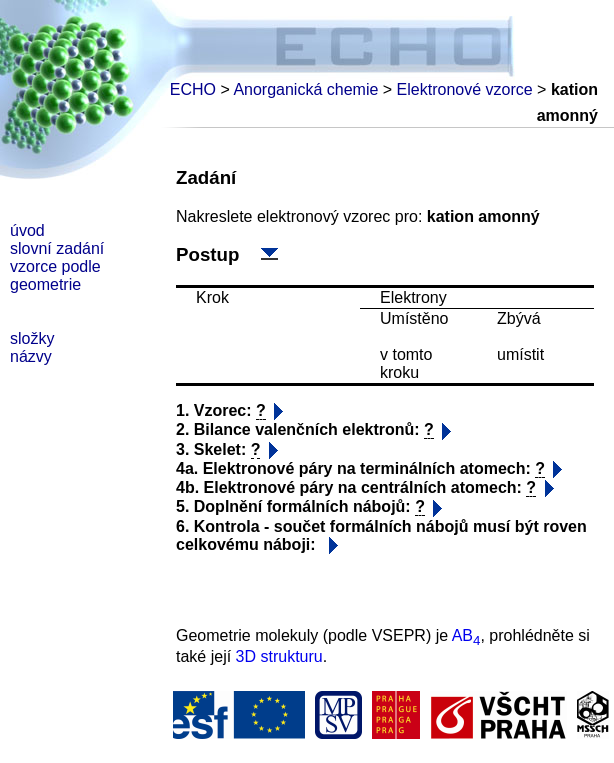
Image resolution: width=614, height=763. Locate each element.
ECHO (193, 89)
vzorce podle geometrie (55, 275)
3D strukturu (279, 656)
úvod (27, 230)
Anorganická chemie (305, 89)
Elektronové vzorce (465, 89)
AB (466, 635)
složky (32, 338)
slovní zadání (57, 248)
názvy (31, 356)
